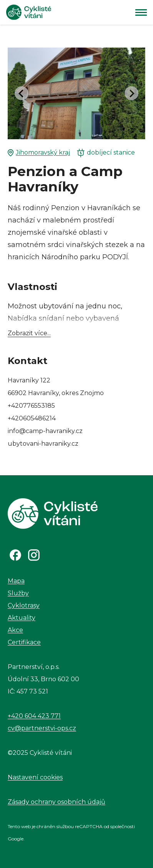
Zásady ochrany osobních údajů (57, 802)
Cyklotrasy (24, 605)
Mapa (16, 581)
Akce (15, 630)
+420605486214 (32, 418)
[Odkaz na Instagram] (34, 555)
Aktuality (22, 618)
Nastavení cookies (35, 777)
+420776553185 (31, 406)
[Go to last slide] (22, 93)
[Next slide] (131, 93)
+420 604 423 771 (34, 716)
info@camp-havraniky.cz (45, 431)
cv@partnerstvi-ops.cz (42, 728)
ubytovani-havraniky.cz (43, 444)
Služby (18, 593)
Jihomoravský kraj (39, 153)
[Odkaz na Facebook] (15, 555)
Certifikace (24, 642)
